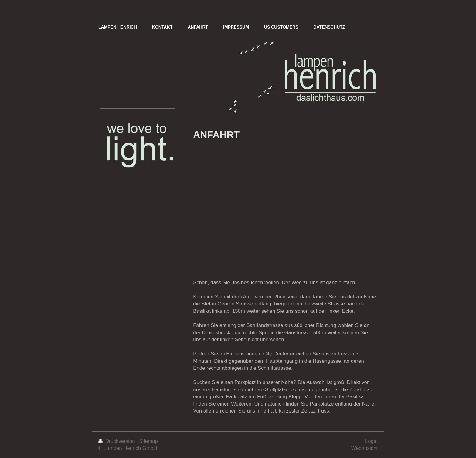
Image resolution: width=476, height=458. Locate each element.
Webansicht (364, 448)
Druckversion (117, 441)
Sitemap (148, 441)
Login (371, 441)
